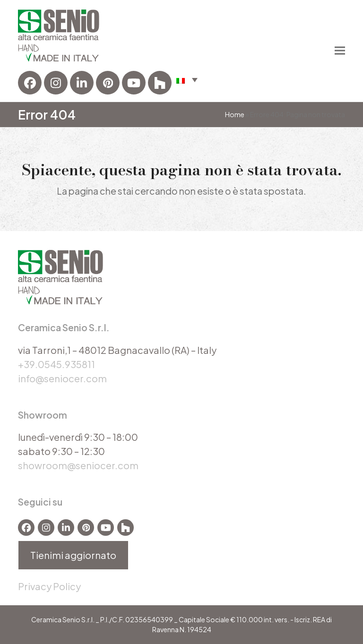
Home (235, 114)
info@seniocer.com (62, 378)
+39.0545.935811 (56, 364)
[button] (340, 51)
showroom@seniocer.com (78, 465)
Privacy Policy (49, 586)
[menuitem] (187, 79)
